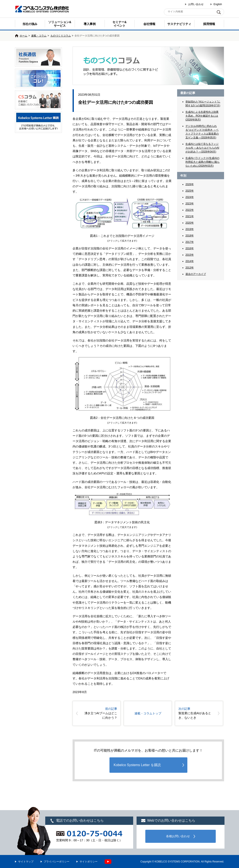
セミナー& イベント (119, 24)
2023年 (190, 204)
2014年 (190, 261)
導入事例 (90, 24)
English (218, 4)
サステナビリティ (179, 24)
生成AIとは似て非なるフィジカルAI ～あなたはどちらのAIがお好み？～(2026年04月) (202, 148)
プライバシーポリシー (57, 862)
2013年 (190, 268)
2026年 (190, 184)
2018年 (190, 236)
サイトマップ (26, 862)
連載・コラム (39, 36)
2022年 (190, 210)
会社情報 (149, 24)
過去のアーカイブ (196, 274)
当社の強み (30, 24)
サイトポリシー (89, 862)
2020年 (190, 223)
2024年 (190, 197)
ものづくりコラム (61, 36)
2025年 (190, 191)
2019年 (190, 229)
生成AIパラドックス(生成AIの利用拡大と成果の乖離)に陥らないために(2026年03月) (203, 162)
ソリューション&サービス (60, 24)
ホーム (23, 36)
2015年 (190, 255)
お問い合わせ (196, 4)
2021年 (190, 216)
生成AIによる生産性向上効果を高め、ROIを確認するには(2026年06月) (202, 116)
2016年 (190, 248)
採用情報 (209, 24)
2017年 (190, 242)
